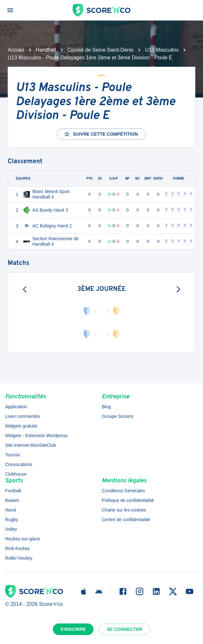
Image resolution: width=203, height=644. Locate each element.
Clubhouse (16, 474)
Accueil (16, 50)
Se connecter (124, 629)
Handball (46, 50)
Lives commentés (23, 416)
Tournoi (12, 455)
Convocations (19, 464)
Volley (11, 529)
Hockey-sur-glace (23, 539)
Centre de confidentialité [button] (126, 520)
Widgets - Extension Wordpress (37, 436)
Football (13, 491)
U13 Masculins (162, 50)
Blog (106, 407)
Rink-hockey (17, 548)
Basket (12, 500)
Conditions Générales (123, 491)
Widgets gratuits (21, 426)
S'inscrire (73, 629)
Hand (10, 510)
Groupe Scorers (118, 416)
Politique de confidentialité (128, 500)
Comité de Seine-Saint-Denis (101, 50)
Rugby (12, 520)
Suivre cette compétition (101, 134)
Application (16, 407)
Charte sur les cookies (124, 510)
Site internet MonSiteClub (31, 445)
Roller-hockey (19, 558)
